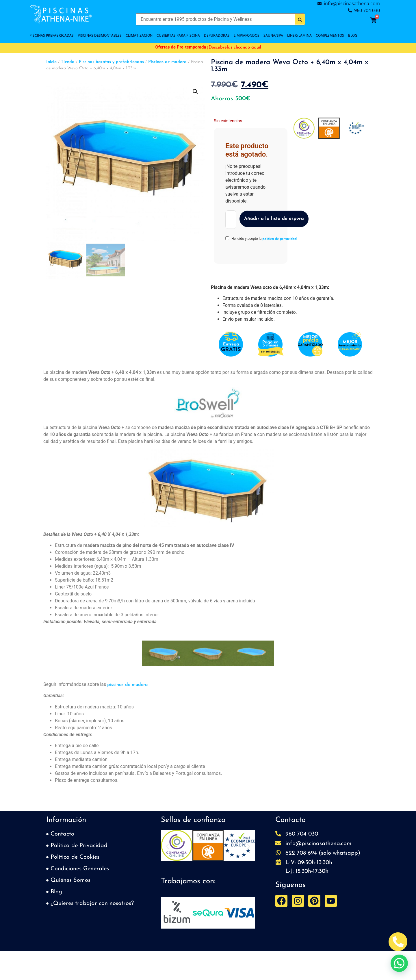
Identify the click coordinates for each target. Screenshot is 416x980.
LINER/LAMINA (299, 35)
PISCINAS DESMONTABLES (100, 35)
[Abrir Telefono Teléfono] (398, 942)
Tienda (68, 62)
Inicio (51, 62)
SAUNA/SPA (273, 35)
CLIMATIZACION (139, 35)
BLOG (353, 35)
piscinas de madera (127, 685)
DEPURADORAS (217, 35)
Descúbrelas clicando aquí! (235, 48)
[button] (195, 92)
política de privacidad (279, 239)
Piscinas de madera (167, 62)
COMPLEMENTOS (330, 35)
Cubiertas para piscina (178, 35)
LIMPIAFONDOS (247, 35)
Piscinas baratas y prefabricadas (111, 62)
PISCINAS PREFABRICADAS (52, 35)
